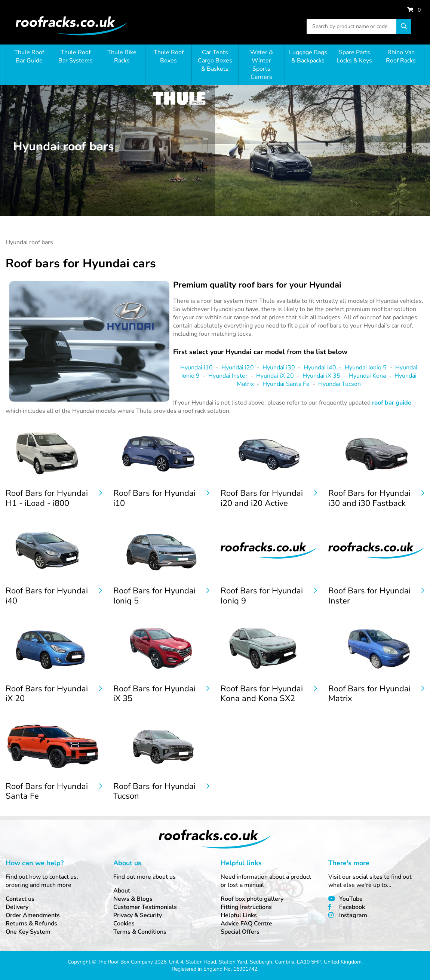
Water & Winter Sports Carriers (262, 65)
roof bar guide (392, 403)
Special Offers (240, 932)
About (122, 891)
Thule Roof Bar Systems (76, 56)
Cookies (124, 924)
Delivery (17, 907)
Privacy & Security (138, 915)
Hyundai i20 (238, 368)
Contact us (20, 899)
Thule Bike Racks (122, 56)
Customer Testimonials (145, 907)
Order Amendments (33, 915)
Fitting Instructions (246, 907)
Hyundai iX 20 (275, 376)
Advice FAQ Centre (246, 924)
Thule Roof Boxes (169, 56)
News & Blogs (133, 899)
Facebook (352, 907)
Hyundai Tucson (340, 384)
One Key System (28, 932)
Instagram (353, 915)
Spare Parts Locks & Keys (354, 56)
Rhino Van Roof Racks (401, 56)
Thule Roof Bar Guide (29, 56)
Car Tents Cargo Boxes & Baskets (215, 61)
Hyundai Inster (228, 376)
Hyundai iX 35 (321, 376)
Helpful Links (239, 915)
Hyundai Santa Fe (286, 384)
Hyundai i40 (320, 368)
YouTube (351, 899)
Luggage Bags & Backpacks (308, 56)
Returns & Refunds (31, 924)
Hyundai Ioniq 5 (366, 368)
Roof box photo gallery (252, 899)
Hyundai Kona (367, 376)
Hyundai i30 (279, 368)
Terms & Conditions (140, 932)
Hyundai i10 (196, 368)
